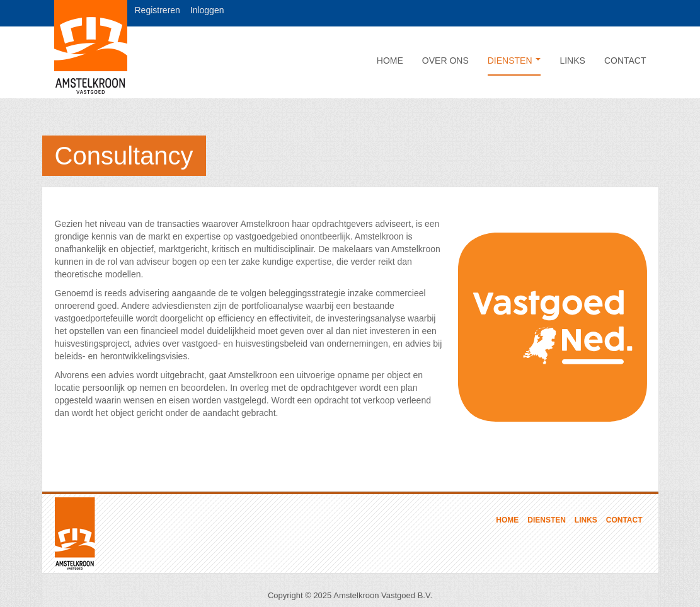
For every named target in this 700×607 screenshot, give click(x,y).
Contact (625, 61)
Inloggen (207, 10)
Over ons (445, 61)
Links (572, 61)
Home (390, 61)
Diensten (514, 61)
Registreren (158, 10)
